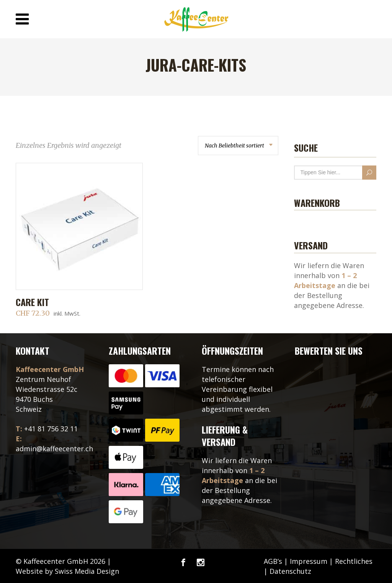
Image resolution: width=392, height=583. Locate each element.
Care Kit (32, 302)
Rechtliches (354, 561)
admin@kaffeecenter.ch (54, 449)
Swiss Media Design (87, 571)
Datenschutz (290, 571)
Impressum (309, 561)
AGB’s (273, 561)
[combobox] (238, 146)
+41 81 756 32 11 (51, 429)
